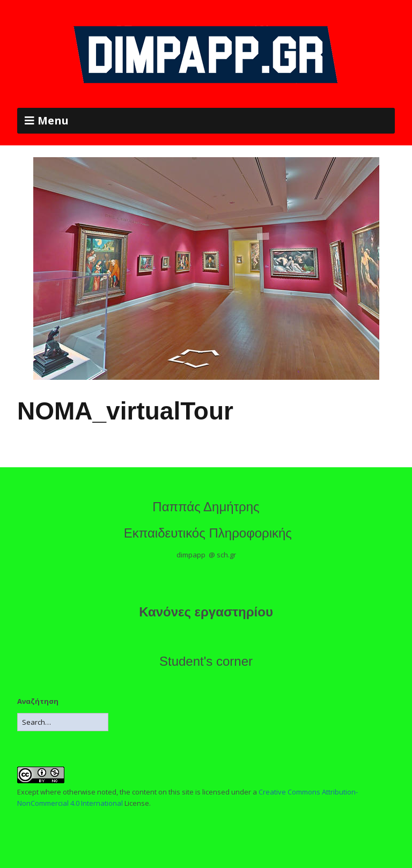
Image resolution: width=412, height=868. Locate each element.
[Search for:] (63, 722)
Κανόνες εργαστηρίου (206, 612)
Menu (53, 120)
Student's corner (206, 661)
